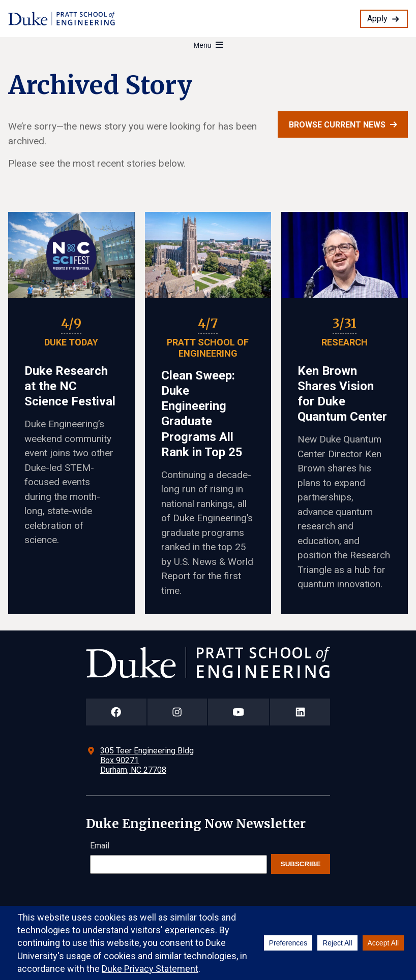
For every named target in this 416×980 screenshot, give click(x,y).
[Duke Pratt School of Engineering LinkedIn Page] (300, 712)
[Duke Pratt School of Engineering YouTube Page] (239, 712)
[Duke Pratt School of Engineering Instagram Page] (177, 712)
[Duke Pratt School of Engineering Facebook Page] (116, 712)
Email (100, 846)
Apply (377, 19)
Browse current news (337, 125)
